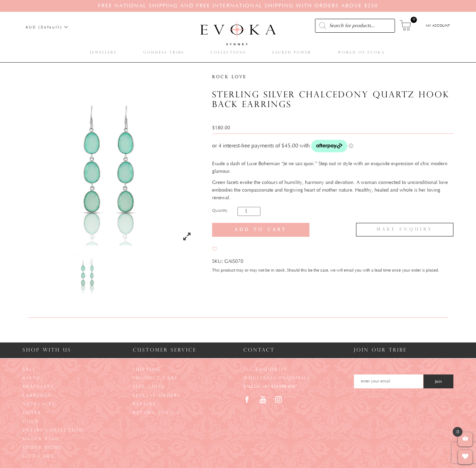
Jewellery (104, 53)
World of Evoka (362, 53)
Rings (32, 378)
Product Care (155, 378)
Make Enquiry (405, 229)
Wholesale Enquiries (277, 378)
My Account (438, 26)
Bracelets (38, 387)
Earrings (37, 396)
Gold (31, 422)
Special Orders (157, 396)
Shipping (147, 370)
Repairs (144, 404)
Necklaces (39, 404)
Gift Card (39, 457)
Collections (229, 53)
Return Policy (156, 413)
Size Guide (149, 387)
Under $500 (41, 439)
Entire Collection (53, 430)
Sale (29, 370)
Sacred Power (293, 53)
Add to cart (261, 230)
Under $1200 (42, 448)
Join (438, 382)
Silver (32, 413)
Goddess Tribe (165, 53)
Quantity (220, 211)
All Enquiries (265, 370)
